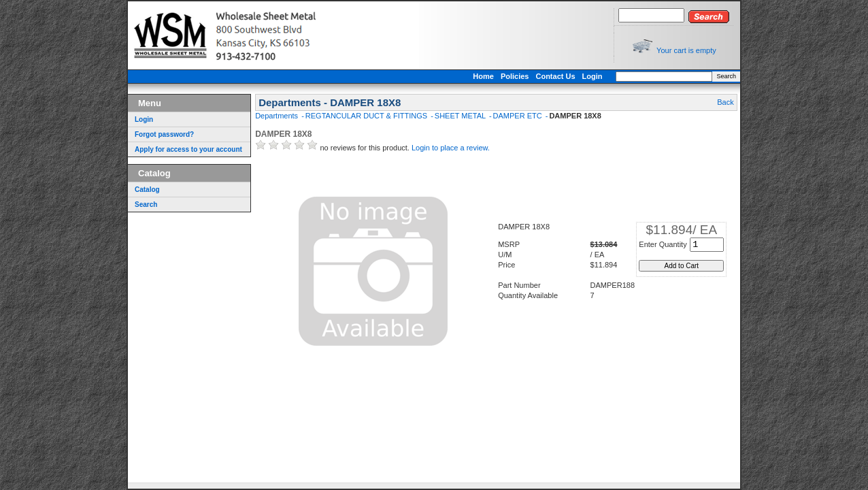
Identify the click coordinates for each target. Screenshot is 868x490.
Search (726, 76)
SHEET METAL (461, 116)
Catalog (147, 190)
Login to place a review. (451, 148)
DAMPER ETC (519, 116)
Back (725, 102)
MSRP (509, 244)
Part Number (519, 285)
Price (506, 265)
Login (592, 76)
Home (483, 76)
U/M (505, 255)
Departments (278, 116)
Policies (515, 76)
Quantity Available (528, 295)
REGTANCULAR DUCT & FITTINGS (367, 116)
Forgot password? (164, 134)
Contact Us (555, 76)
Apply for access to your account (188, 149)
